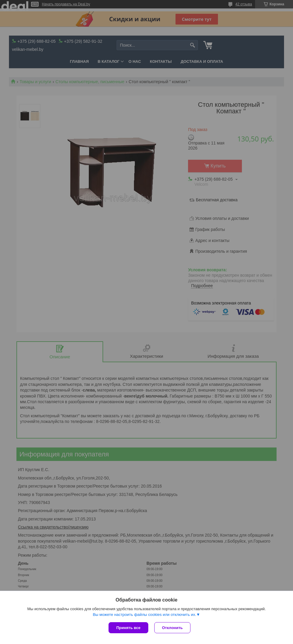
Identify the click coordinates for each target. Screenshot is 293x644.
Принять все (128, 628)
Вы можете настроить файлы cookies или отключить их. (144, 615)
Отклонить (172, 628)
